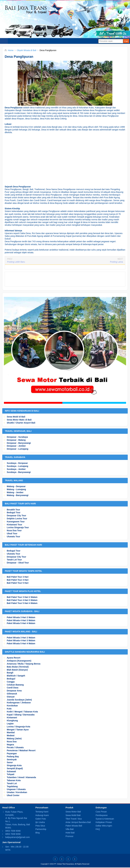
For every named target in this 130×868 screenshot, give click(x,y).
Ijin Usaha (40, 822)
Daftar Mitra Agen (104, 826)
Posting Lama (116, 262)
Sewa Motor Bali (73, 812)
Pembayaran (102, 815)
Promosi (69, 836)
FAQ (98, 829)
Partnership (41, 829)
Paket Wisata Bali (74, 826)
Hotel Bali (70, 833)
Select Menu (4, 41)
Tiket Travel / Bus (74, 819)
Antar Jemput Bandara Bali (78, 822)
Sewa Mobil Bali (73, 815)
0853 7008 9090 (13, 831)
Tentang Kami (42, 812)
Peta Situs (40, 826)
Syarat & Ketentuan (105, 819)
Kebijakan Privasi (104, 822)
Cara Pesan (101, 812)
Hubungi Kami (42, 815)
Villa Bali (70, 829)
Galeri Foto (41, 819)
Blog (37, 833)
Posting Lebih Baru (16, 262)
